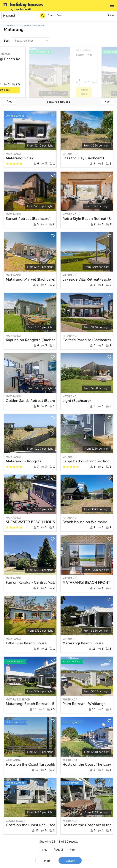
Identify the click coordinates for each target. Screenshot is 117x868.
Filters (111, 16)
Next (107, 102)
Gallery (70, 861)
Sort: (7, 41)
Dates (51, 16)
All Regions (9, 25)
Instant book (92, 90)
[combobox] (24, 16)
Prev (9, 102)
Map (47, 861)
